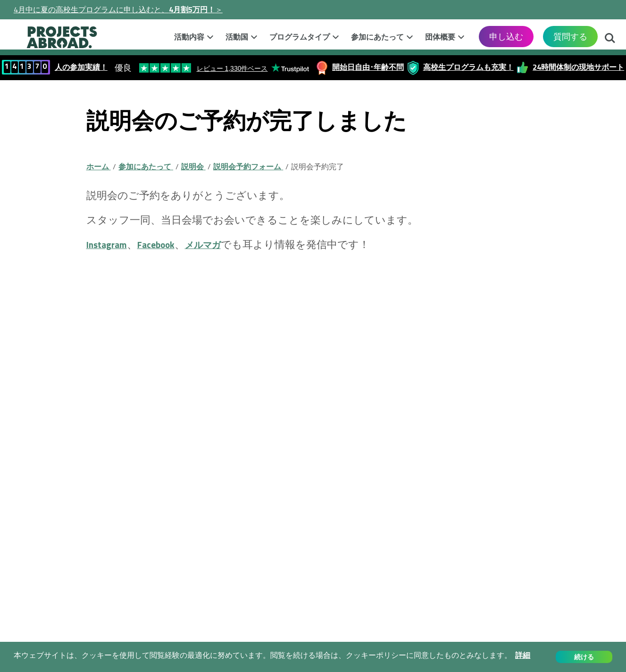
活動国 (237, 37)
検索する (610, 39)
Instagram (110, 244)
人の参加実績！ (81, 67)
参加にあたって (377, 37)
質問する (570, 37)
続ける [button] (584, 657)
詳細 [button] (523, 655)
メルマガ (220, 244)
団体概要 (440, 37)
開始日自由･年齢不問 (368, 67)
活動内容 (189, 37)
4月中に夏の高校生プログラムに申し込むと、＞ (118, 9)
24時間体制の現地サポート (578, 67)
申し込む (506, 37)
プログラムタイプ (300, 37)
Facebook (166, 244)
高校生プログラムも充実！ (468, 67)
